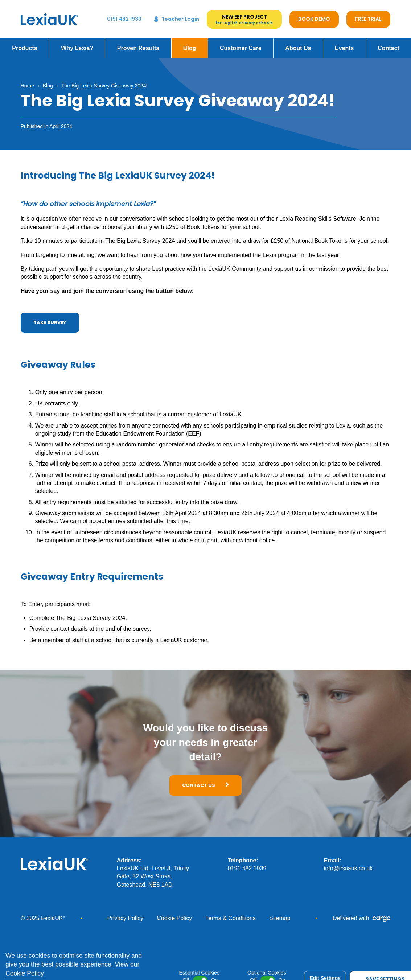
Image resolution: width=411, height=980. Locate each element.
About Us (298, 43)
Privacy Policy (126, 913)
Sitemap (280, 913)
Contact (389, 43)
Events (344, 43)
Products (24, 43)
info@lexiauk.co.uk (348, 863)
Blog (190, 43)
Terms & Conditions (231, 913)
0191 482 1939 (247, 863)
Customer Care (241, 43)
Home (27, 81)
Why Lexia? (77, 43)
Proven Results (138, 43)
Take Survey (50, 317)
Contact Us (205, 780)
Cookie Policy (174, 913)
